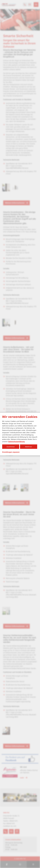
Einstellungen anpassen (11, 452)
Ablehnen (29, 447)
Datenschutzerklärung (16, 442)
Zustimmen (11, 447)
